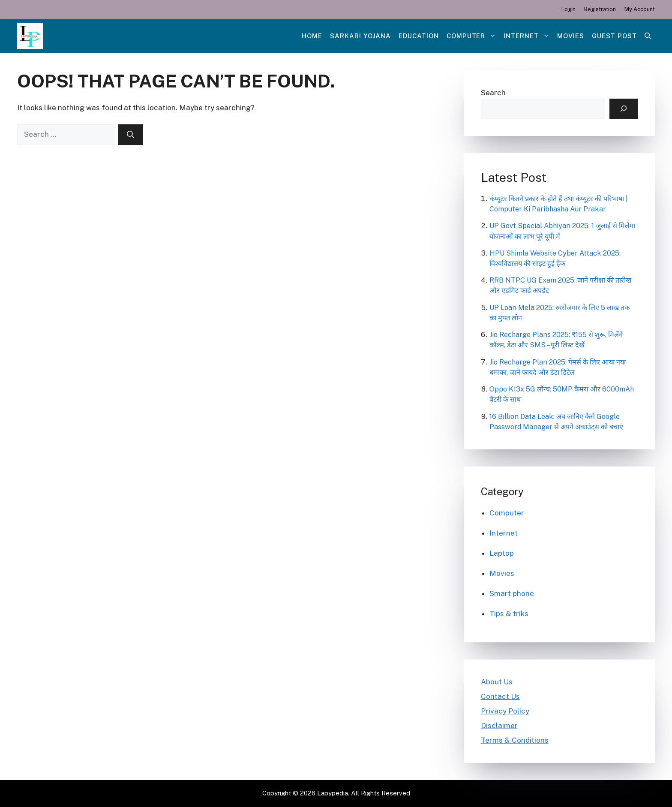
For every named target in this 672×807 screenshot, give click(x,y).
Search (493, 93)
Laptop (502, 553)
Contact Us (500, 696)
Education (419, 36)
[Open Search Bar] (648, 36)
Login (568, 9)
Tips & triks (509, 614)
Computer (473, 36)
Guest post (614, 36)
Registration (600, 9)
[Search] (130, 135)
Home (312, 36)
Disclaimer (499, 726)
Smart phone (512, 593)
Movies (571, 36)
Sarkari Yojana (360, 36)
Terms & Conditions (515, 740)
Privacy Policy (505, 711)
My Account (640, 9)
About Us (497, 682)
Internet (528, 36)
